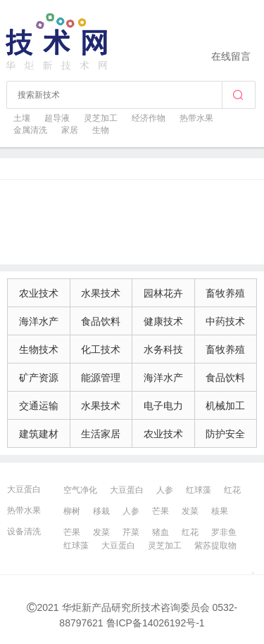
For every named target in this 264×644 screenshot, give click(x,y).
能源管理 (101, 378)
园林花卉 (163, 293)
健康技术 (163, 321)
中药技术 (225, 321)
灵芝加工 (101, 118)
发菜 (190, 511)
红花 (232, 490)
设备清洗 (24, 532)
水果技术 (101, 293)
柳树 (72, 511)
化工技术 (101, 349)
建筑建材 (39, 434)
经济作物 (149, 118)
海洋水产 (39, 321)
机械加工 (225, 406)
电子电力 (163, 406)
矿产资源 (39, 378)
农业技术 (39, 293)
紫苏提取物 (215, 546)
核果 (220, 511)
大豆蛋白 (24, 489)
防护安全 (225, 434)
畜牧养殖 (225, 293)
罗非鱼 (224, 532)
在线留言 (231, 56)
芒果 (161, 511)
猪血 (161, 532)
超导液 (57, 118)
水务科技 (163, 349)
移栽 (101, 511)
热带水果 (196, 118)
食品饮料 (101, 321)
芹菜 (131, 532)
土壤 (22, 118)
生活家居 (101, 434)
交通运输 (39, 406)
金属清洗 (30, 130)
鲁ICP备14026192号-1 (156, 623)
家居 (70, 130)
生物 (101, 130)
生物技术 (39, 349)
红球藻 (199, 490)
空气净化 (80, 490)
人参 (165, 490)
